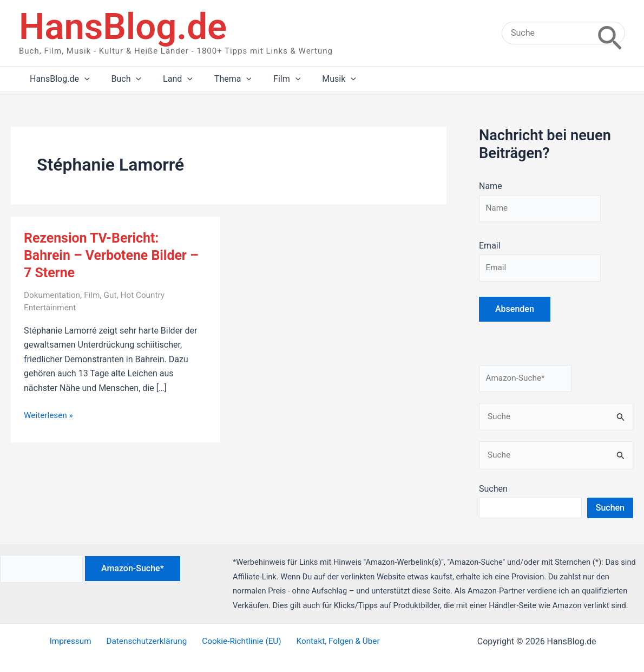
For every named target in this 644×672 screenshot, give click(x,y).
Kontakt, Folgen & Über (333, 641)
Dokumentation (53, 295)
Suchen (493, 494)
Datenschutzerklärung (147, 641)
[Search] (610, 33)
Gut (114, 295)
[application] (82, 79)
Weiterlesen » (50, 415)
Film (95, 295)
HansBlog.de (123, 27)
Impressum (74, 641)
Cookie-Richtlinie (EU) (239, 641)
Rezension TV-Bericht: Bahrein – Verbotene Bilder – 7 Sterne (115, 255)
